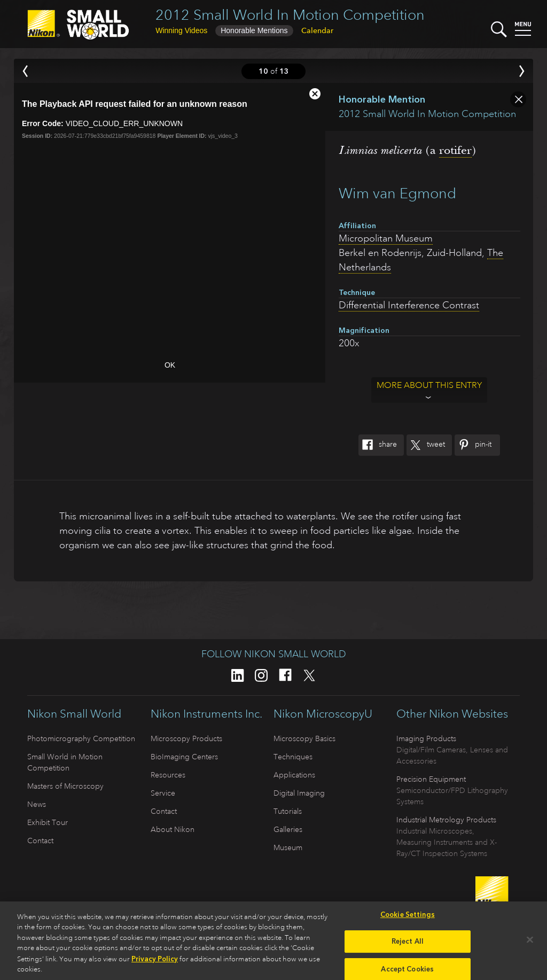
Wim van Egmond (397, 193)
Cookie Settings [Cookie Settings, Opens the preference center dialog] (408, 918)
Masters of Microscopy (65, 786)
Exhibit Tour (48, 822)
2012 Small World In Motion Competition (290, 15)
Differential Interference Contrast (409, 305)
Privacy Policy (155, 962)
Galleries (288, 829)
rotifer (455, 150)
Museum (288, 847)
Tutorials (288, 811)
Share (378, 445)
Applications (294, 775)
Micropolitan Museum (386, 238)
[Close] (530, 943)
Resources (168, 775)
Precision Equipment (431, 779)
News (37, 804)
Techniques (293, 757)
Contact (40, 841)
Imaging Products (426, 738)
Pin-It (473, 445)
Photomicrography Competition (81, 738)
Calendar (317, 30)
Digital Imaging (299, 793)
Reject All (408, 945)
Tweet (426, 445)
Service (163, 793)
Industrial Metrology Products (446, 820)
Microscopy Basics (304, 738)
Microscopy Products (186, 738)
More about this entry (429, 385)
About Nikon (173, 829)
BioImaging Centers (184, 757)
